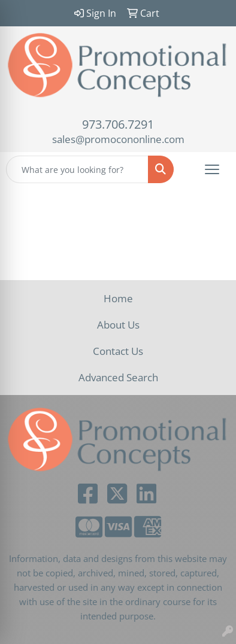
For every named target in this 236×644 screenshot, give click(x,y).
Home (118, 298)
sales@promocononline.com (118, 139)
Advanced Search (118, 377)
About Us (118, 324)
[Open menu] (212, 169)
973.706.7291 (118, 124)
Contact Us (118, 351)
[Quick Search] (77, 169)
